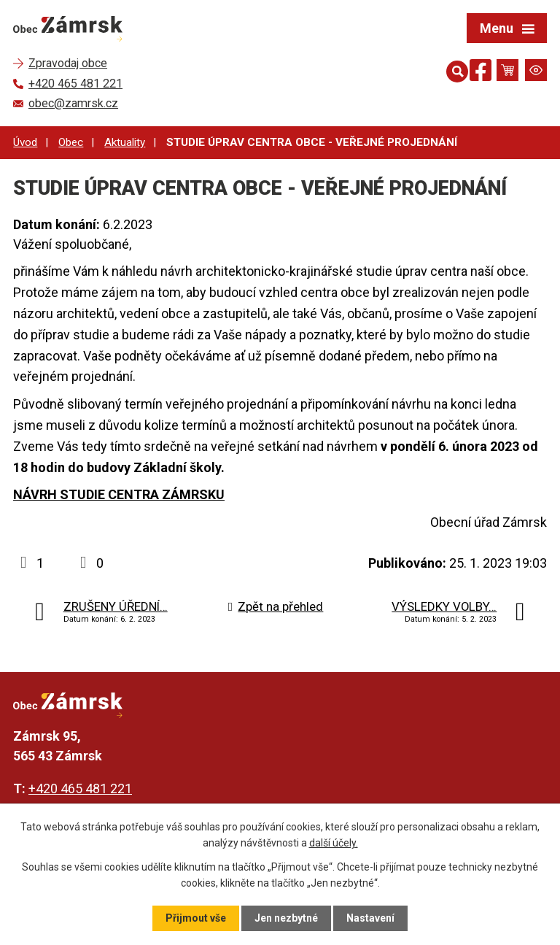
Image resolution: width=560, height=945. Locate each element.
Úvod (25, 142)
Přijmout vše (196, 918)
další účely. (334, 843)
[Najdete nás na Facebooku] (481, 73)
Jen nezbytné (286, 918)
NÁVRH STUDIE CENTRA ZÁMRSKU (119, 494)
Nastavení (370, 918)
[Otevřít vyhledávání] (454, 70)
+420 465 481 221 (80, 788)
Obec (71, 142)
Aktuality (125, 142)
